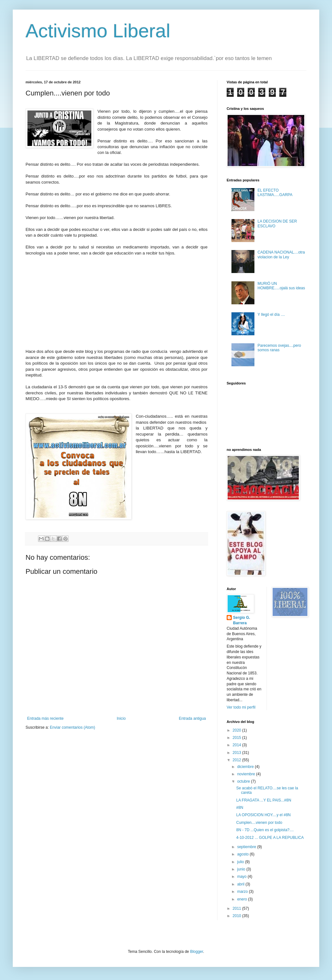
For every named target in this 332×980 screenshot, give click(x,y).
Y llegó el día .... (271, 315)
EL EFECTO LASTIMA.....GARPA (275, 193)
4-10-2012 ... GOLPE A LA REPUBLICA (270, 838)
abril (241, 884)
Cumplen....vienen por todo (259, 823)
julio (241, 862)
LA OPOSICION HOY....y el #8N (264, 815)
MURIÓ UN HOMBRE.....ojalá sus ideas (281, 286)
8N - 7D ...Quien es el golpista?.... (265, 830)
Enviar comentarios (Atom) (72, 727)
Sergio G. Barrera (241, 620)
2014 (238, 745)
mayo (242, 877)
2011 (238, 908)
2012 (238, 760)
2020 (238, 730)
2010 (238, 916)
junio (242, 869)
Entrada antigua (192, 718)
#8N (240, 808)
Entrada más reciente (45, 718)
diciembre (246, 767)
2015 (238, 738)
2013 (238, 753)
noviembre (247, 774)
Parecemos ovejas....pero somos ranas (279, 348)
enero (243, 899)
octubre (244, 781)
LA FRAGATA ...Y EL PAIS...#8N (264, 800)
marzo (243, 892)
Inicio (121, 718)
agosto (243, 854)
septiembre (247, 847)
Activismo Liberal (98, 31)
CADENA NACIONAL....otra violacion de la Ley (281, 254)
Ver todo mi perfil (241, 707)
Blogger (196, 952)
